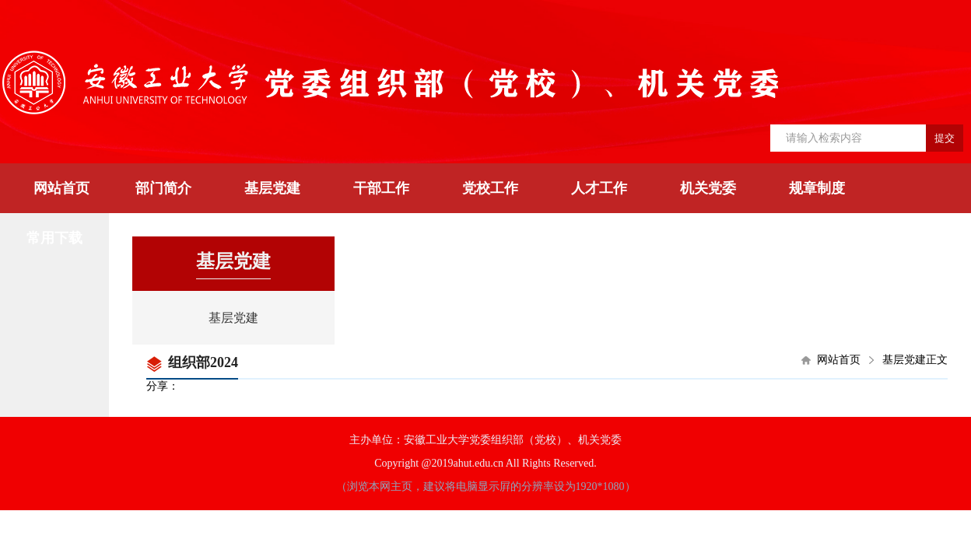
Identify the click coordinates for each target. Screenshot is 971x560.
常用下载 (54, 238)
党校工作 (490, 188)
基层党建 (272, 188)
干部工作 (381, 188)
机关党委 (708, 188)
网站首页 (61, 188)
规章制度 (817, 188)
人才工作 (599, 188)
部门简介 (163, 188)
